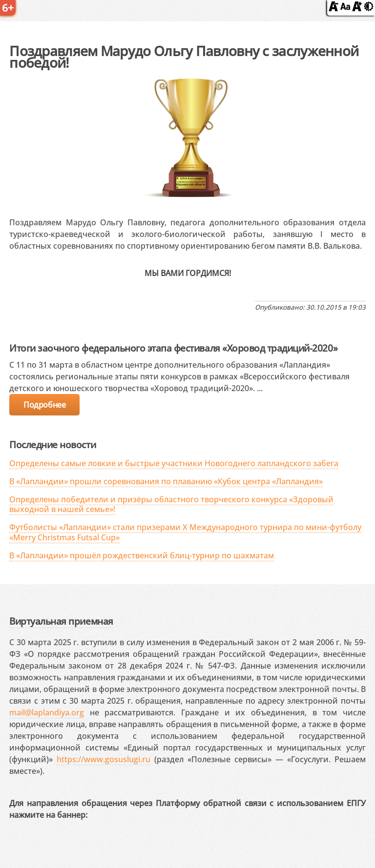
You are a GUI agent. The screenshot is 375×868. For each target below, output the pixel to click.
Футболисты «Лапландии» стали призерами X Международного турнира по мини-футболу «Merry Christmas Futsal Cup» (185, 532)
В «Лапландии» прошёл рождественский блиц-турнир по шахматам (142, 555)
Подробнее (44, 405)
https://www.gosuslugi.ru (104, 759)
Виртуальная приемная (61, 621)
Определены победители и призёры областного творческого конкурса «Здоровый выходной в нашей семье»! (171, 504)
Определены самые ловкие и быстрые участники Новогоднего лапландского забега (174, 463)
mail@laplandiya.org (47, 712)
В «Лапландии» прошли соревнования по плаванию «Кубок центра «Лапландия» (166, 481)
